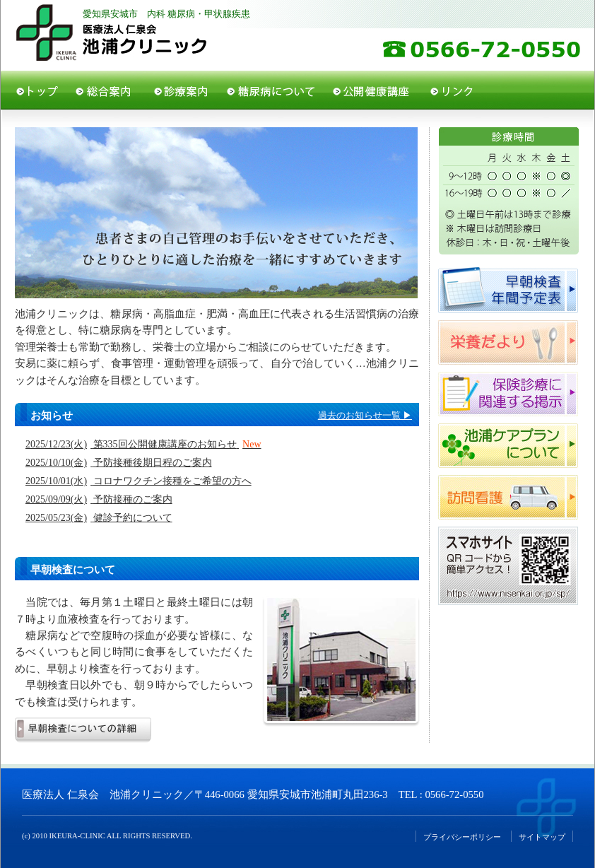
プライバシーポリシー (462, 837)
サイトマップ (542, 837)
